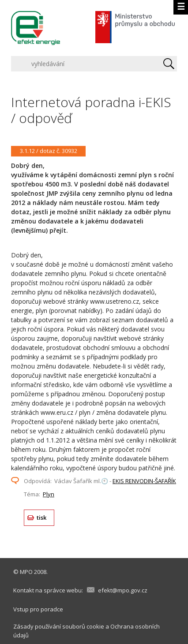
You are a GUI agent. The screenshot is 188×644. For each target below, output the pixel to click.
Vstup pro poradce (38, 609)
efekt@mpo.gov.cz (123, 590)
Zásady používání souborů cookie (59, 626)
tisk (42, 517)
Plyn (49, 494)
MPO (26, 572)
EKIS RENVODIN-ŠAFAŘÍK (144, 481)
